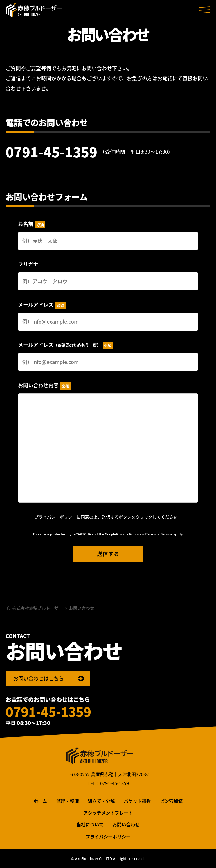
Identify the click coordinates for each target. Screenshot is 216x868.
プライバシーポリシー (55, 517)
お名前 (32, 224)
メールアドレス (42, 305)
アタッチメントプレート (108, 813)
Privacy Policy (128, 534)
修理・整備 (67, 801)
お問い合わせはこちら (39, 678)
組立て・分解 (101, 801)
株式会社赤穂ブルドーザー (34, 10)
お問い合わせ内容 (44, 386)
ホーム (40, 801)
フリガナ (28, 264)
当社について (90, 824)
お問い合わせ (126, 824)
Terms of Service (159, 534)
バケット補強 (137, 801)
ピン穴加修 (171, 801)
